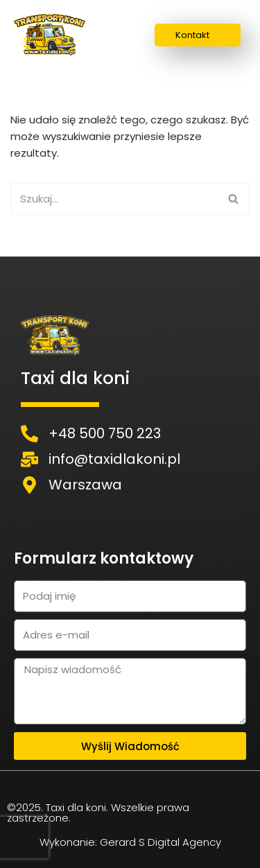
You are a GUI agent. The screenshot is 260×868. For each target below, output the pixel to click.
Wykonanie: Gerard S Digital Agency (130, 842)
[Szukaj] (114, 199)
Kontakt (192, 35)
